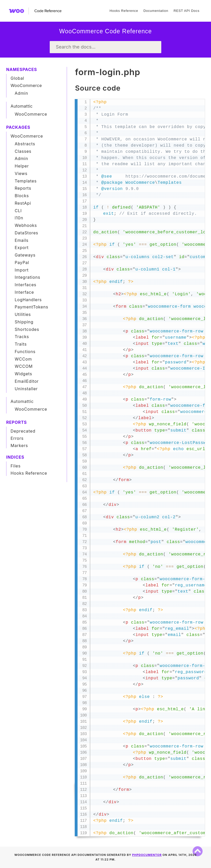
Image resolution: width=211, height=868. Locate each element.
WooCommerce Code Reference (106, 31)
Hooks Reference (124, 11)
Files (16, 466)
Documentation (156, 11)
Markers (19, 445)
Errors (17, 438)
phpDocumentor (147, 855)
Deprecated (23, 431)
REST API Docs (187, 11)
